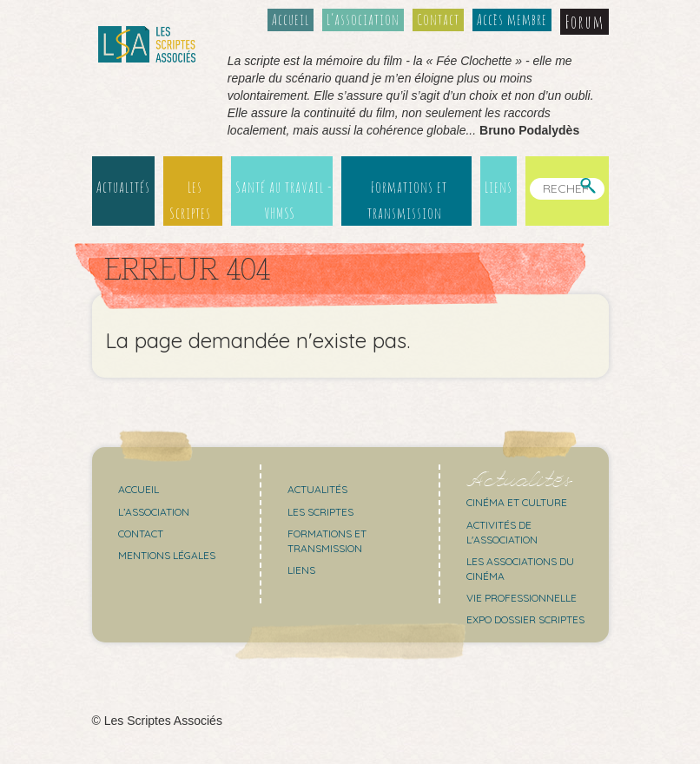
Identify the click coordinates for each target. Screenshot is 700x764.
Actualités (123, 187)
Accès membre (512, 19)
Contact (438, 19)
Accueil (291, 19)
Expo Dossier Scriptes (525, 619)
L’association (363, 19)
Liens (499, 187)
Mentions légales (167, 555)
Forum (584, 22)
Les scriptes (320, 512)
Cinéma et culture (517, 502)
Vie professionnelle (522, 598)
